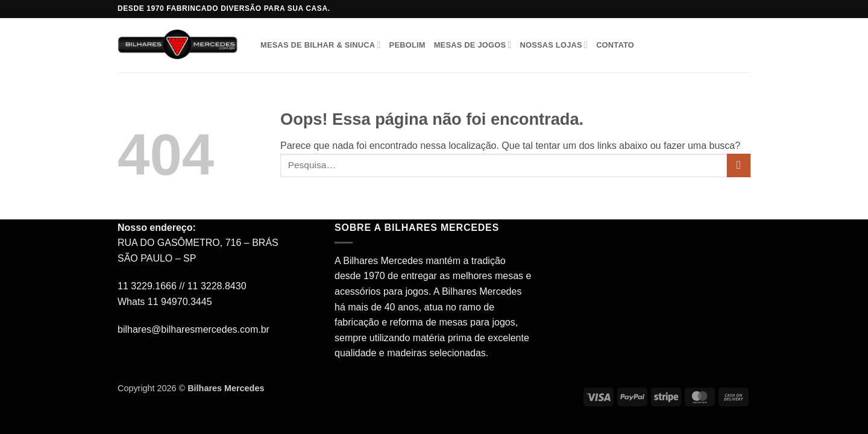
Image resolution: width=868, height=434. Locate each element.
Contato (615, 45)
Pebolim (407, 45)
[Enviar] (739, 165)
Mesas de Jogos (473, 45)
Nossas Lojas (554, 45)
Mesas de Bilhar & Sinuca (321, 45)
